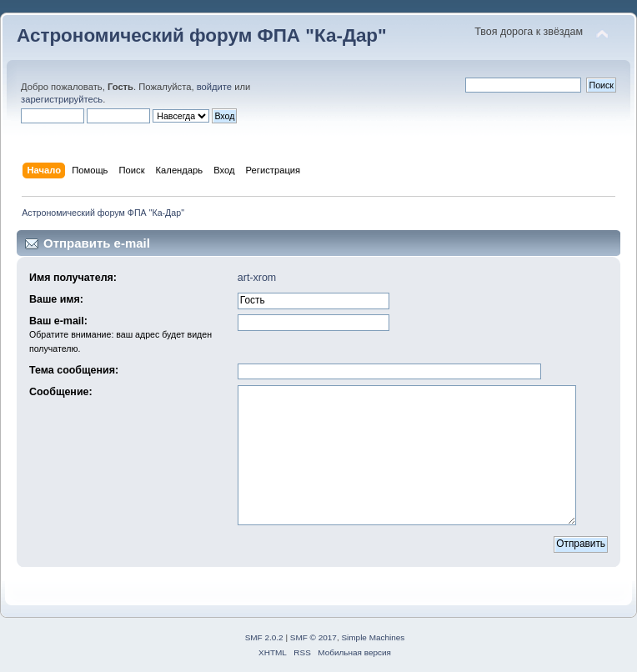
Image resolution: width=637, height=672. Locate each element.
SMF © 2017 (313, 637)
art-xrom (257, 278)
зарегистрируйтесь (62, 99)
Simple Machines (373, 637)
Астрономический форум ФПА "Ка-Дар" (202, 35)
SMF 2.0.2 (264, 637)
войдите (214, 87)
